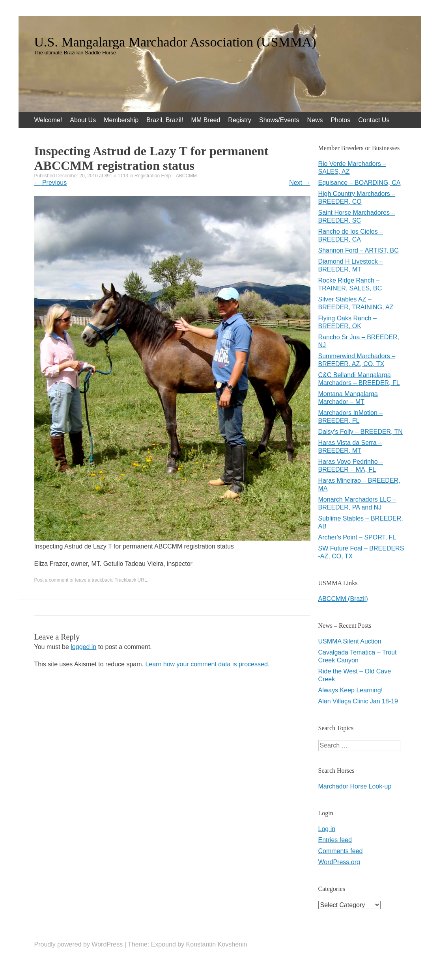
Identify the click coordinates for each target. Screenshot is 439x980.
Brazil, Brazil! (165, 120)
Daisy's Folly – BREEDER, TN (361, 432)
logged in (83, 647)
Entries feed (335, 840)
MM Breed (206, 120)
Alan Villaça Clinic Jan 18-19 (358, 701)
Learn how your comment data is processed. (207, 664)
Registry (240, 120)
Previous (51, 183)
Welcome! (48, 120)
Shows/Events (279, 120)
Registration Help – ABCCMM (166, 176)
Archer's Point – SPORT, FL (357, 537)
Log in (327, 829)
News (315, 120)
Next (300, 183)
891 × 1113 (116, 176)
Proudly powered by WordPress (79, 944)
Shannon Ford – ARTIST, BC (359, 250)
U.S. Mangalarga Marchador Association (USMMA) (175, 42)
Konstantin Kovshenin (217, 944)
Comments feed (341, 851)
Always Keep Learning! (351, 690)
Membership (121, 120)
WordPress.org (339, 862)
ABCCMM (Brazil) (343, 599)
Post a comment (51, 580)
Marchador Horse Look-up (355, 786)
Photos (340, 120)
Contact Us (374, 120)
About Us (83, 120)
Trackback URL (131, 580)
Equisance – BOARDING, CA (360, 183)
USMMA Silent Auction (350, 641)
